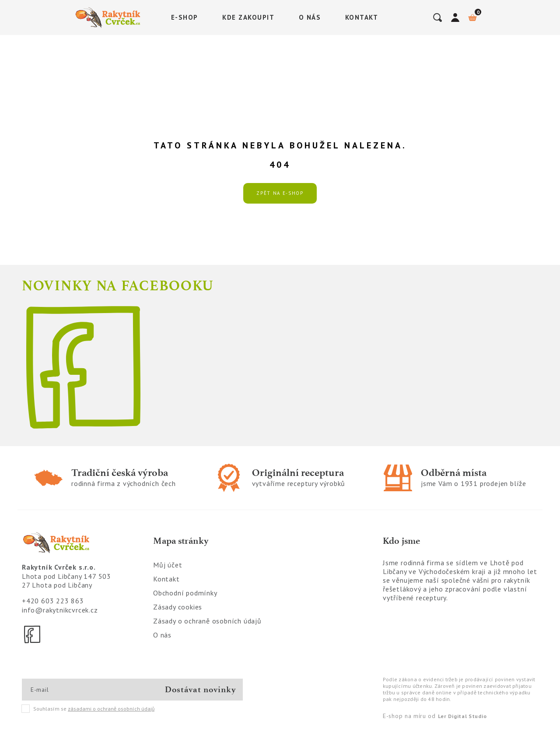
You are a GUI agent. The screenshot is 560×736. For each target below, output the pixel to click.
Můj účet (168, 565)
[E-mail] (62, 690)
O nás (310, 17)
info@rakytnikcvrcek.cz (60, 610)
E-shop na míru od (435, 716)
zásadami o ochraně (111, 709)
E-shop (185, 17)
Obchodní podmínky (185, 593)
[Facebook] (33, 634)
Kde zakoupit (248, 17)
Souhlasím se (88, 709)
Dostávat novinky (201, 689)
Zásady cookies (178, 607)
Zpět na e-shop (280, 193)
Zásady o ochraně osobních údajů (207, 621)
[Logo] (109, 18)
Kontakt (362, 17)
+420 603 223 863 (53, 601)
